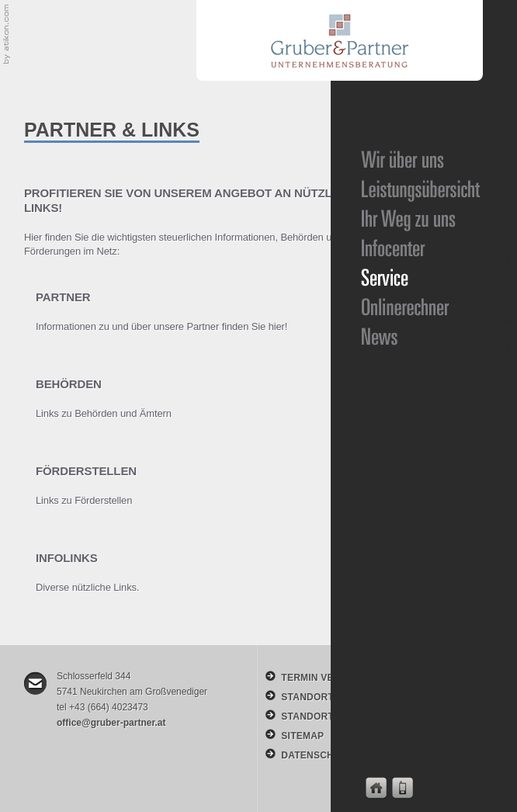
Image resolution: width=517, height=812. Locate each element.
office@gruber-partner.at (111, 723)
